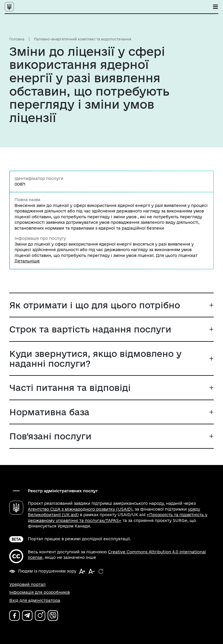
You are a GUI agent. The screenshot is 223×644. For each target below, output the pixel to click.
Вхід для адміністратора (35, 600)
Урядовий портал (27, 584)
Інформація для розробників (39, 592)
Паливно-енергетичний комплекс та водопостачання (83, 39)
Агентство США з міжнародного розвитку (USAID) (80, 509)
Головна (17, 39)
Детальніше (27, 261)
